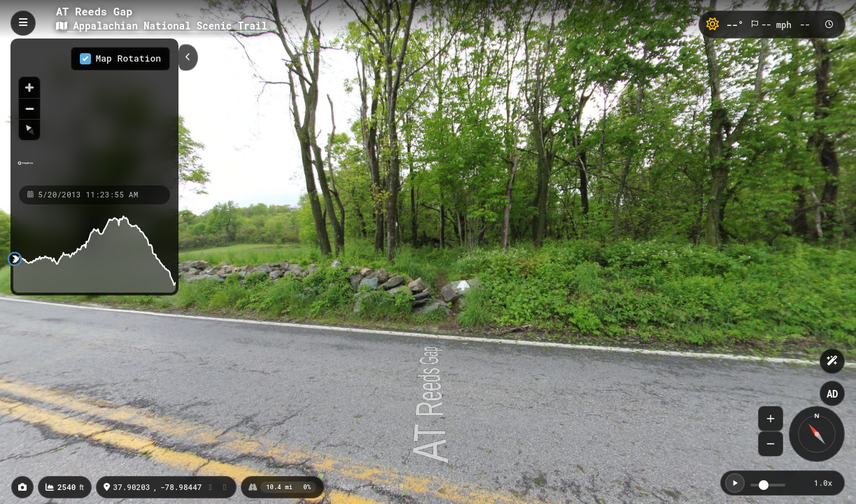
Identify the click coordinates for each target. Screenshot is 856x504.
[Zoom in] (29, 87)
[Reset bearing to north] (29, 129)
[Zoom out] (29, 108)
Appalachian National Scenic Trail (162, 26)
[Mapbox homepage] (26, 169)
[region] (94, 111)
